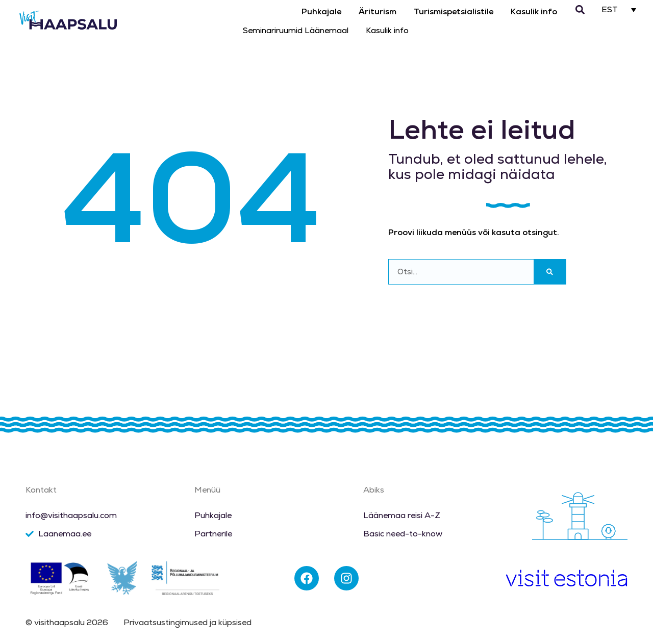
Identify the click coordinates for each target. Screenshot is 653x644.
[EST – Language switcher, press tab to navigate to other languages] (619, 9)
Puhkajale (321, 11)
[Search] (550, 272)
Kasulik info (534, 11)
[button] (580, 10)
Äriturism (378, 11)
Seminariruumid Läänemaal (296, 30)
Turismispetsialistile (454, 11)
